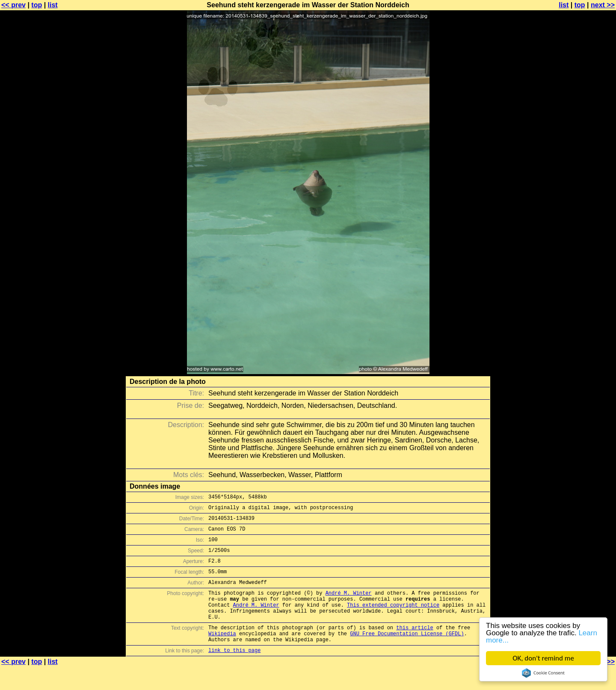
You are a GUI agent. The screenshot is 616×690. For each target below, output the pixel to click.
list (53, 5)
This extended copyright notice (393, 620)
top (37, 5)
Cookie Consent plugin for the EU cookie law (543, 673)
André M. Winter (349, 606)
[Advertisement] (581, 212)
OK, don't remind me (543, 658)
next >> (603, 5)
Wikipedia (222, 654)
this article (415, 647)
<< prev (13, 5)
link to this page (234, 673)
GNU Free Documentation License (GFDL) (407, 654)
